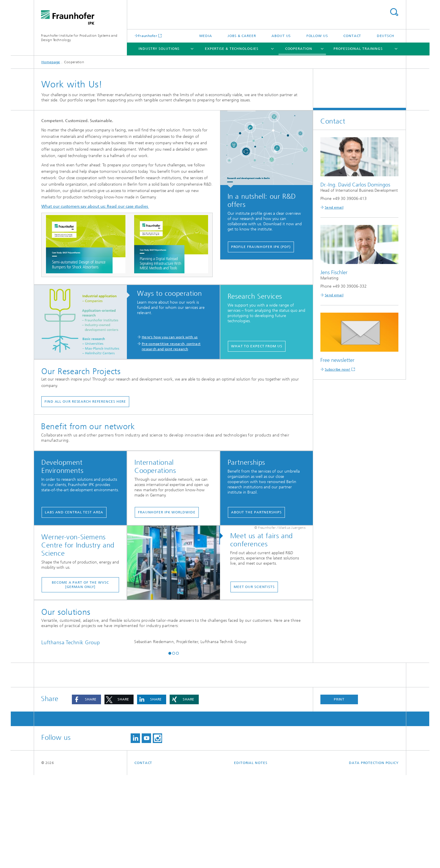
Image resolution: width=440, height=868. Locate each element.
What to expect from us (257, 346)
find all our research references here (85, 402)
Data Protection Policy (374, 856)
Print (339, 792)
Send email (334, 207)
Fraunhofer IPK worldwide (167, 512)
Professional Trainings (358, 49)
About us (281, 36)
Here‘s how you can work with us (170, 337)
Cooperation (299, 49)
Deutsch (386, 36)
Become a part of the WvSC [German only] (80, 585)
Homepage (51, 62)
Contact (352, 36)
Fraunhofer (148, 36)
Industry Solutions (159, 49)
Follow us (317, 36)
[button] (170, 746)
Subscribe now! (338, 369)
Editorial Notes (251, 856)
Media (206, 36)
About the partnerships (256, 512)
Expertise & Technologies (232, 49)
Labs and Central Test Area (74, 512)
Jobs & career (242, 36)
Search (394, 12)
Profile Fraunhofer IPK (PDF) (261, 247)
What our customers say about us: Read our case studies (95, 206)
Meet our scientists (254, 587)
